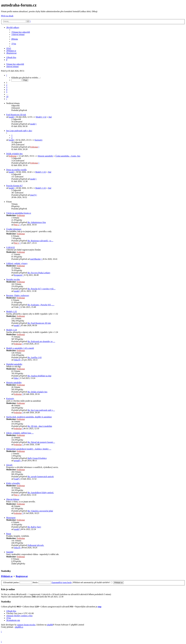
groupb (17, 461)
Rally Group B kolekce (37, 458)
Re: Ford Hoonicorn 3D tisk (39, 323)
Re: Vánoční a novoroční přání (40, 511)
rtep (99, 607)
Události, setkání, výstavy (17, 263)
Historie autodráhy (45, 156)
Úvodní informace (14, 229)
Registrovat (22, 576)
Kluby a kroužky (13, 483)
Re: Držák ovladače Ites (37, 392)
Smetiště (10, 552)
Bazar (9, 534)
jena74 (33, 195)
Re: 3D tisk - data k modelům (40, 426)
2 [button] (7, 85)
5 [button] (7, 92)
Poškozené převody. (36, 545)
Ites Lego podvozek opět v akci (19, 131)
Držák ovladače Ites (14, 154)
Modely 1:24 (11, 330)
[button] (7, 75)
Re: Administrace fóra (37, 222)
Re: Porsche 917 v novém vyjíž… (41, 289)
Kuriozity (39, 140)
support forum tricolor (26, 625)
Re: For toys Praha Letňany (39, 273)
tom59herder (35, 259)
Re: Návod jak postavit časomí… (41, 442)
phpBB (50, 625)
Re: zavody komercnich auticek (41, 477)
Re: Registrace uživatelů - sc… (40, 241)
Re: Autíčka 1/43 (34, 357)
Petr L (16, 225)
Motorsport (11, 518)
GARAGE (11, 247)
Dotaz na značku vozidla (16, 170)
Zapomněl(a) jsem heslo (62, 582)
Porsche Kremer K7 (14, 186)
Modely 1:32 (41, 117)
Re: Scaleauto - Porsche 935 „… (41, 305)
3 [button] (7, 87)
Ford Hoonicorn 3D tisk (16, 115)
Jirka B (17, 360)
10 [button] (7, 97)
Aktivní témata (12, 66)
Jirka (16, 378)
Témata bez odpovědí (15, 64)
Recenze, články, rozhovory (18, 295)
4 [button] (7, 90)
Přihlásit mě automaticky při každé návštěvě (93, 582)
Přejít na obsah (7, 16)
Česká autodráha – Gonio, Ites (68, 156)
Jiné (50, 117)
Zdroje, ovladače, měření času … (20, 433)
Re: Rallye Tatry (34, 527)
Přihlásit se (7, 576)
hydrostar (34, 147)
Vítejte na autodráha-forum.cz (19, 213)
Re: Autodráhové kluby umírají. (41, 493)
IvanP (16, 479)
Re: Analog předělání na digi (39, 376)
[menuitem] (21, 32)
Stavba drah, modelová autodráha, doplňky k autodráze (29, 417)
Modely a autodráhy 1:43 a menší (20, 348)
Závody (9, 465)
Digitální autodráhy (14, 364)
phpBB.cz (19, 627)
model (11, 117)
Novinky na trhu (13, 279)
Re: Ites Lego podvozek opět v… (41, 410)
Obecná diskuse (13, 499)
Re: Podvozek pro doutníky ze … (41, 341)
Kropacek (18, 275)
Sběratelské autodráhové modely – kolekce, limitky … (29, 449)
